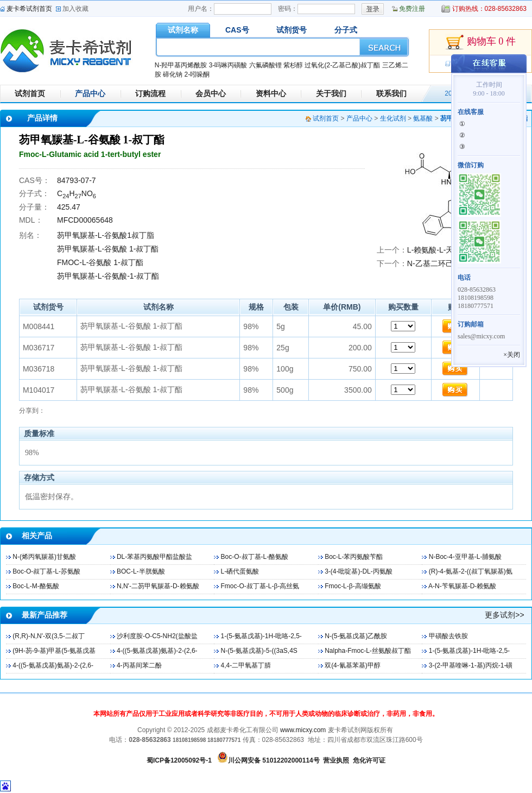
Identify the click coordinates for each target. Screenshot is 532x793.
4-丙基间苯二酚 (139, 665)
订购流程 (150, 93)
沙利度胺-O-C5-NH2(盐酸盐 (157, 636)
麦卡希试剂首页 (29, 9)
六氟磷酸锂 (265, 65)
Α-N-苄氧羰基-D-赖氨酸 (462, 586)
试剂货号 (292, 30)
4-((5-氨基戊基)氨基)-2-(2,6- (157, 651)
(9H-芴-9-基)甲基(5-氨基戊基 (54, 651)
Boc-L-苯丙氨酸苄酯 (354, 557)
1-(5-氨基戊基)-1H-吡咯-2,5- (261, 636)
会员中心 (211, 93)
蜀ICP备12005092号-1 (179, 760)
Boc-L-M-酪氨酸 (36, 586)
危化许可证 (369, 760)
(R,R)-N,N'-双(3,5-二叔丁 (48, 636)
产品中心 (90, 93)
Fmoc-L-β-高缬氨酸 (353, 586)
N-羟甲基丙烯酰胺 (181, 65)
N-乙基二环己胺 (434, 263)
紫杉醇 (293, 65)
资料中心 (271, 93)
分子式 (346, 30)
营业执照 (336, 760)
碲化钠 (173, 74)
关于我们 (331, 93)
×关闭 (512, 355)
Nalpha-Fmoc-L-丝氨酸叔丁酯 (368, 651)
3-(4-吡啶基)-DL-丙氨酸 (359, 571)
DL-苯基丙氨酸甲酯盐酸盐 (154, 557)
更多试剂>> (504, 615)
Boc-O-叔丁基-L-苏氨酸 (46, 571)
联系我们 (391, 93)
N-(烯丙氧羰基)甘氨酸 (44, 557)
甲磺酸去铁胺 (448, 636)
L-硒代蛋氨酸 (240, 571)
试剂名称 (183, 30)
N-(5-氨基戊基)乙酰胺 (356, 636)
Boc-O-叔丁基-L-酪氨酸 (255, 557)
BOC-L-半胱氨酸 (141, 571)
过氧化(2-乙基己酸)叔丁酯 (342, 65)
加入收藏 (75, 9)
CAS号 (237, 30)
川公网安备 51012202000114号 (274, 760)
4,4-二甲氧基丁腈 (246, 665)
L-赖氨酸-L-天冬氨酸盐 (446, 250)
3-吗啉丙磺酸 (228, 65)
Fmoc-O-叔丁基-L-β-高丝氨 (260, 586)
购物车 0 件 (480, 42)
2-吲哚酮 (197, 74)
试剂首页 (30, 93)
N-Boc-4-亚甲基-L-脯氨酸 (465, 557)
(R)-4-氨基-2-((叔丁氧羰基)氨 (471, 571)
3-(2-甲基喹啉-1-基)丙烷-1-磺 (471, 665)
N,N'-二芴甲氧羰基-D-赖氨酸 (158, 586)
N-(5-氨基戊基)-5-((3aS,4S (259, 651)
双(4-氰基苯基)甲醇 (353, 665)
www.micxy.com (303, 730)
